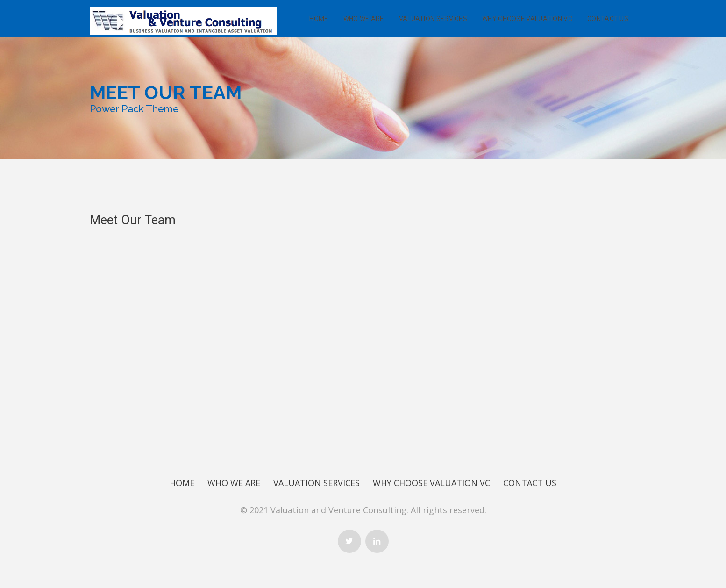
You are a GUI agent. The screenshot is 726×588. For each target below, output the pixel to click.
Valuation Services (433, 19)
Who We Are (364, 19)
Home (319, 19)
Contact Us (608, 19)
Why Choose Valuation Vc (527, 19)
